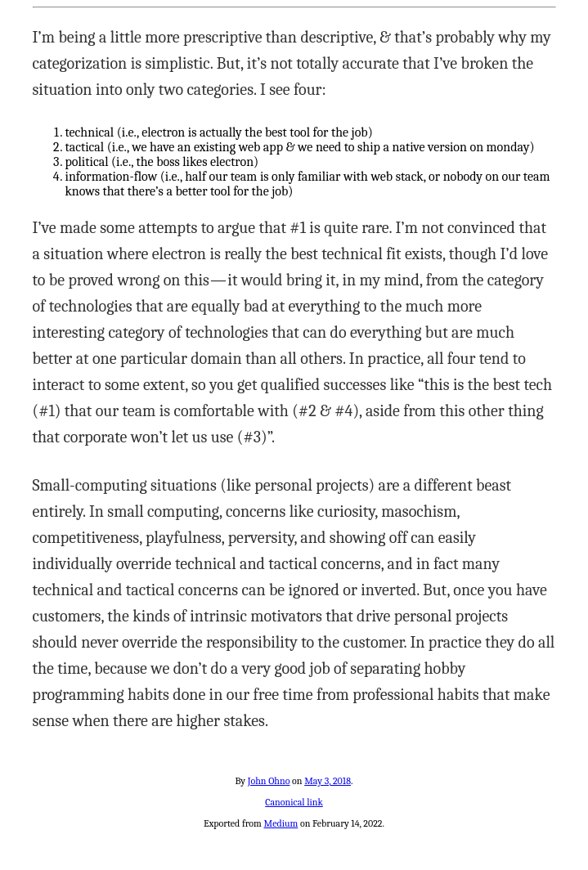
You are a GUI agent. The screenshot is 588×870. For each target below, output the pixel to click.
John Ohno (269, 781)
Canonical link (294, 802)
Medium (281, 823)
